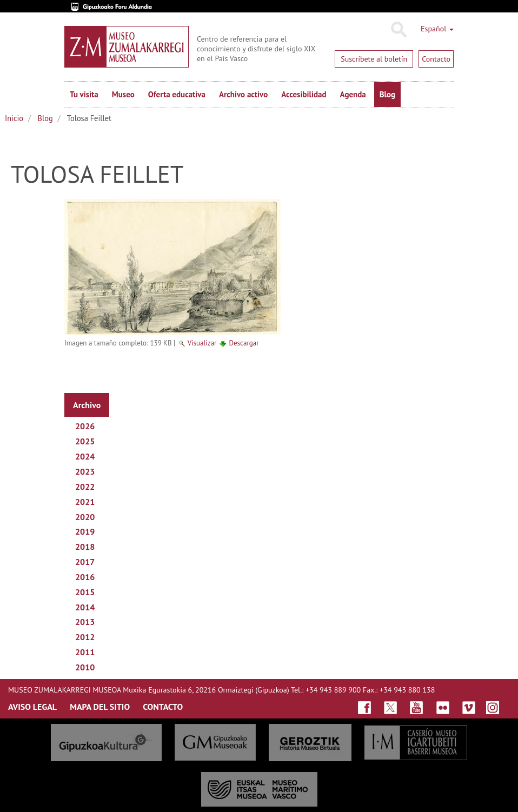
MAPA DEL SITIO (100, 707)
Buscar (398, 30)
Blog (387, 94)
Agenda (353, 94)
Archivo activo (243, 94)
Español (437, 29)
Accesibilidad (304, 94)
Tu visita (84, 94)
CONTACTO (163, 707)
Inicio (14, 118)
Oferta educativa (177, 94)
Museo (123, 94)
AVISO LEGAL (32, 707)
